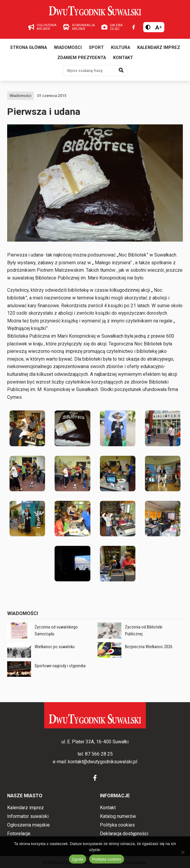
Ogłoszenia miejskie (28, 825)
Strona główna (28, 48)
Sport (96, 48)
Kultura (121, 48)
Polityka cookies (117, 825)
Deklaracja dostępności (124, 834)
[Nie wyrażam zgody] (183, 852)
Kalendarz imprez (159, 48)
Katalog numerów (118, 816)
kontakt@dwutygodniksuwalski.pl (103, 762)
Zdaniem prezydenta (82, 58)
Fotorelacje (19, 834)
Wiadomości (68, 48)
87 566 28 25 (99, 754)
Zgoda (78, 859)
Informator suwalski (28, 816)
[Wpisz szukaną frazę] (89, 70)
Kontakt (123, 58)
